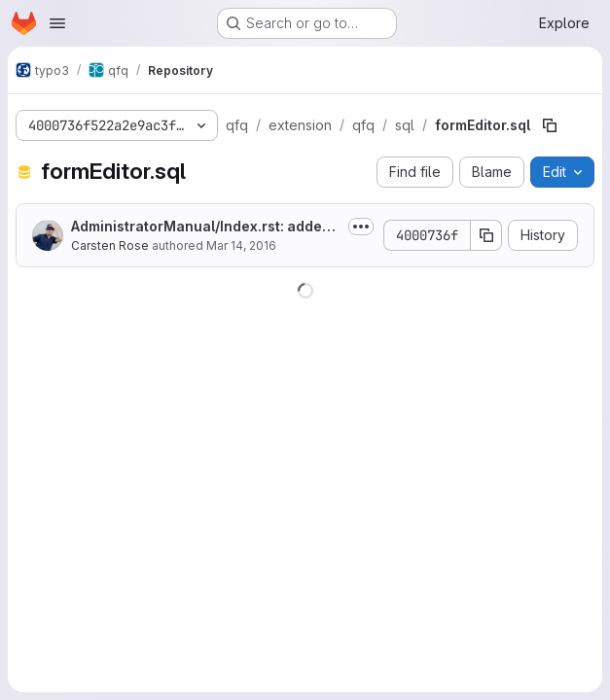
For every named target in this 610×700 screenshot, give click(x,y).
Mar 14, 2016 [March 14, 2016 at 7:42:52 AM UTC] (241, 245)
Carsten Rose (110, 245)
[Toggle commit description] (361, 227)
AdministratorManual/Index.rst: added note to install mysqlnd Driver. (201, 227)
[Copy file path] (550, 125)
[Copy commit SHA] (486, 235)
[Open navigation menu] (57, 23)
